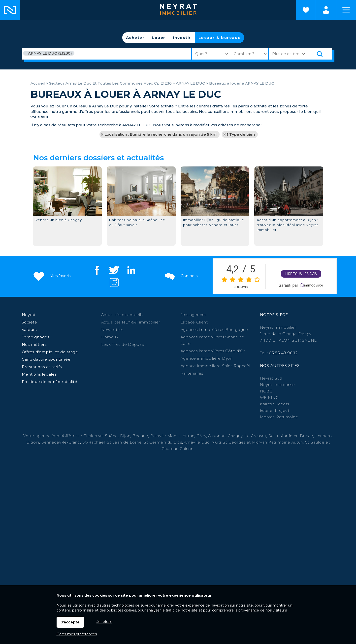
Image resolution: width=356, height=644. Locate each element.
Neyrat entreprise (277, 385)
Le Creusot (256, 436)
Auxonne (217, 436)
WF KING (269, 398)
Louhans (324, 436)
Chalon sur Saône (101, 436)
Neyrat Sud (271, 378)
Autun (189, 436)
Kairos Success (275, 404)
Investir (182, 38)
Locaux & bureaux (219, 38)
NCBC (266, 391)
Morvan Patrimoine (279, 417)
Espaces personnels (326, 10)
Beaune (140, 436)
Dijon (125, 436)
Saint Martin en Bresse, (291, 436)
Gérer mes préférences (77, 634)
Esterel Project (275, 410)
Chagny (235, 436)
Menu (346, 10)
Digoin (33, 442)
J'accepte (70, 622)
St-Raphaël (94, 442)
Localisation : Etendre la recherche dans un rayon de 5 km (161, 134)
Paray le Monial (165, 436)
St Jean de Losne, (125, 442)
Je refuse (104, 622)
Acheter (135, 38)
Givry (201, 436)
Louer (159, 38)
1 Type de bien (241, 134)
